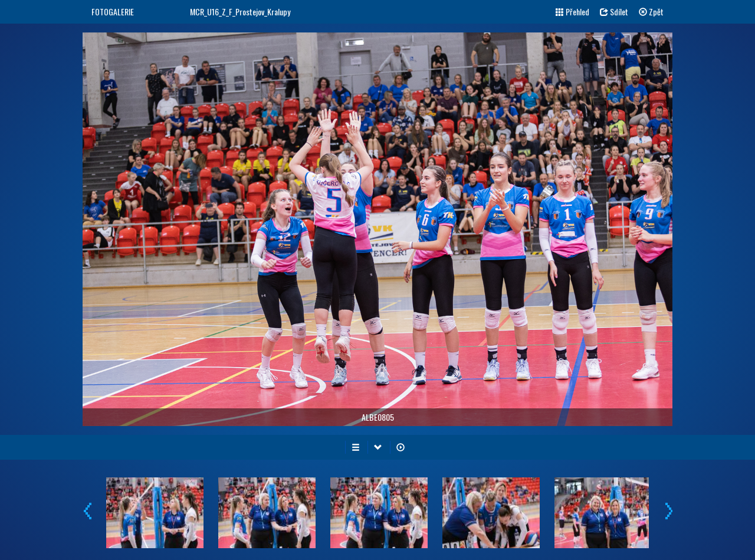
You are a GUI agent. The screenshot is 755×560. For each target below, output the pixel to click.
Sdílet (614, 12)
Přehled (572, 12)
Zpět (651, 12)
